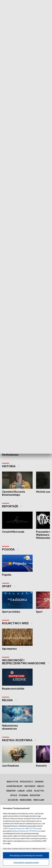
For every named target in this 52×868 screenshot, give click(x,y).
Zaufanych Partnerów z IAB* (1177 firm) (23, 828)
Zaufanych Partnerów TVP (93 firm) (25, 831)
